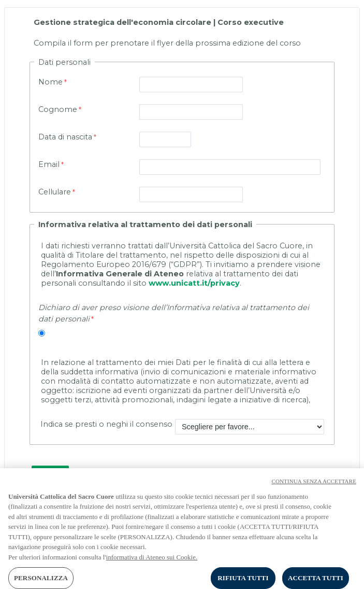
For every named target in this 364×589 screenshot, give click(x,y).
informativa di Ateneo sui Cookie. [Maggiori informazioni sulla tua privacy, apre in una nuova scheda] (152, 563)
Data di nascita (65, 137)
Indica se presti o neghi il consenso (105, 424)
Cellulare (55, 192)
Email (49, 164)
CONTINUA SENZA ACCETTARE (314, 487)
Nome (50, 82)
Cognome (58, 109)
